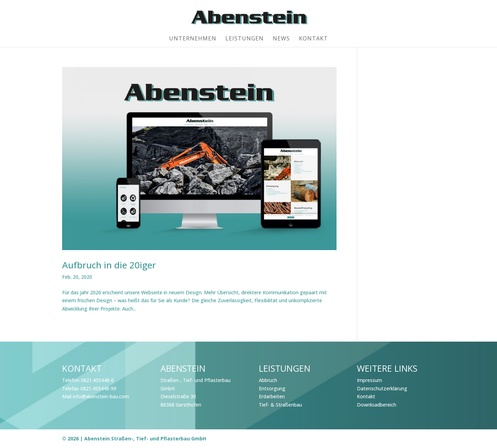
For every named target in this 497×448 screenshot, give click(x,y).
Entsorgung (272, 388)
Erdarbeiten (272, 396)
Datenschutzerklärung (382, 388)
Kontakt (313, 39)
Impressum (369, 380)
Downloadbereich (377, 405)
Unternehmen (193, 39)
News (281, 39)
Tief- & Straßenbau (280, 405)
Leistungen (245, 39)
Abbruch (268, 380)
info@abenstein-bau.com (101, 396)
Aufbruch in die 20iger (109, 265)
